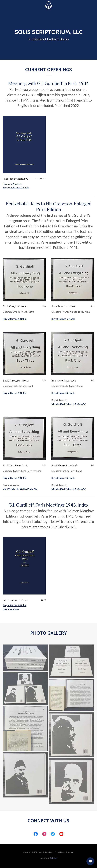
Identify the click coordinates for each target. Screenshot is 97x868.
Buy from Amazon (12, 184)
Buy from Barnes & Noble (16, 187)
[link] (48, 6)
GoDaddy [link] (54, 858)
